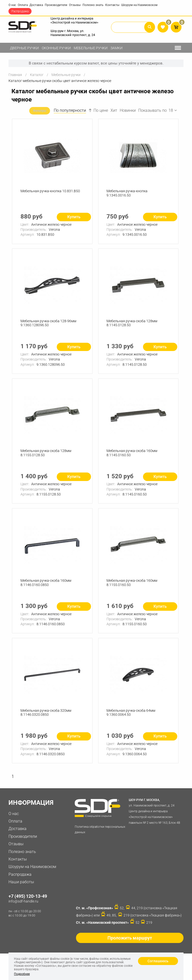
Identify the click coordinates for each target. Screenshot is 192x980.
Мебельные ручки (91, 48)
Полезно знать (93, 5)
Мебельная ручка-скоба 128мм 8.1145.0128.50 (132, 325)
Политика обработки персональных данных (100, 835)
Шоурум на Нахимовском (139, 5)
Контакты (112, 5)
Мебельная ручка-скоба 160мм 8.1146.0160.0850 (46, 586)
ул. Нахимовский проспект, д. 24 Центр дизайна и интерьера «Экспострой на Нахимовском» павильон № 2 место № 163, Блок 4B (155, 816)
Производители (56, 5)
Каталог (37, 75)
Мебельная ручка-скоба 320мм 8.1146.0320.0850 (46, 717)
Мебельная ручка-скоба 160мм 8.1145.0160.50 (132, 455)
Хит (114, 110)
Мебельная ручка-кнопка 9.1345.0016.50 (127, 194)
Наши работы (21, 887)
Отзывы (75, 5)
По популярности (70, 110)
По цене (98, 110)
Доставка (36, 5)
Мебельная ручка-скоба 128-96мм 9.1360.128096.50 (49, 325)
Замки (116, 48)
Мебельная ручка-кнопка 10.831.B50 (50, 192)
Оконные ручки (56, 48)
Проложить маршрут (130, 943)
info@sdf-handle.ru (23, 906)
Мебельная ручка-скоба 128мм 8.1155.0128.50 (46, 455)
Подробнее (22, 974)
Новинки (128, 110)
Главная (15, 75)
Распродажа (20, 11)
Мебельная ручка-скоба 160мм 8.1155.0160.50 (132, 586)
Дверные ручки (24, 48)
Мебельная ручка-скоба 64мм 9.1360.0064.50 (131, 717)
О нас (12, 5)
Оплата (23, 5)
